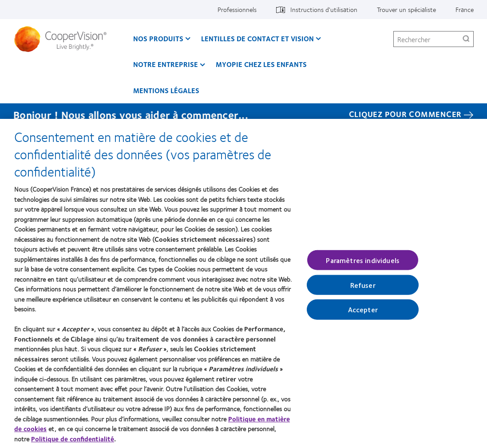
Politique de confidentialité (73, 439)
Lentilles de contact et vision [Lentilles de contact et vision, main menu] (257, 38)
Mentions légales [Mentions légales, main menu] (166, 90)
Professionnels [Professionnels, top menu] (237, 9)
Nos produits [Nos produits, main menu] (158, 38)
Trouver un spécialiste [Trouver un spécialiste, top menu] (406, 9)
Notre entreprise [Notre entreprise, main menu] (166, 64)
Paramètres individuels (363, 261)
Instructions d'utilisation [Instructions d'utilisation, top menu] (324, 9)
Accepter (363, 310)
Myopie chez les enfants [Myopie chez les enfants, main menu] (261, 64)
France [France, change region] (465, 9)
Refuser (363, 285)
